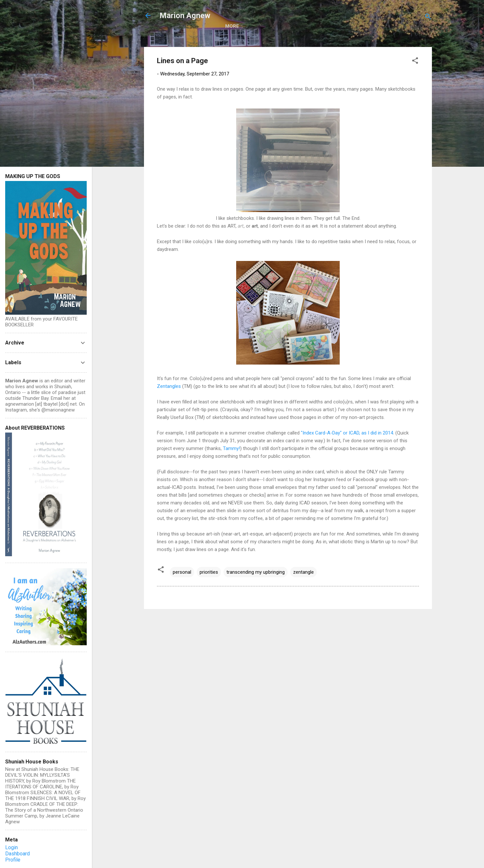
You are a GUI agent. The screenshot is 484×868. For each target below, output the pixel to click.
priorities (209, 586)
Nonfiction (361, 39)
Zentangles (169, 400)
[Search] (428, 18)
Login (11, 847)
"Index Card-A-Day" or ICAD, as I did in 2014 (347, 447)
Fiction (324, 39)
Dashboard (17, 854)
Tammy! (231, 462)
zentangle (303, 586)
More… (396, 39)
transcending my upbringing (256, 586)
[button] (415, 76)
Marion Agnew (185, 16)
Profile (13, 860)
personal (182, 586)
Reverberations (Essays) (269, 39)
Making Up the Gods (198, 39)
